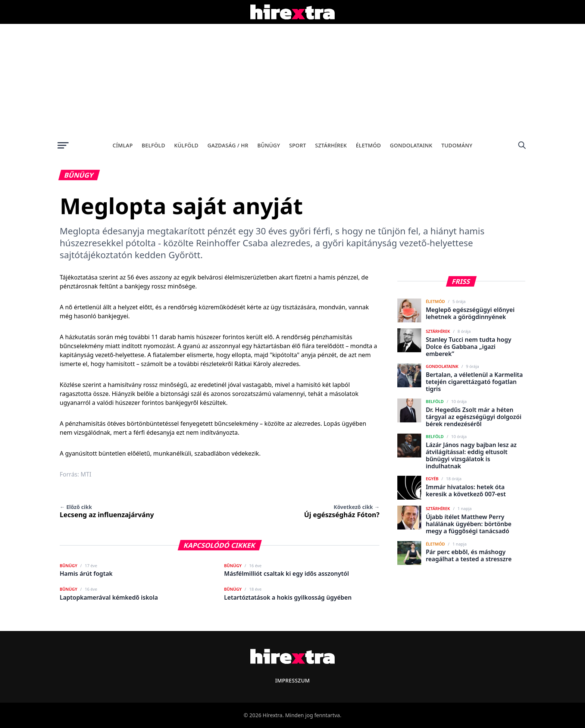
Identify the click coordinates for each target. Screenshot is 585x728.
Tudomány (457, 145)
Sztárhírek (331, 145)
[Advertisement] (292, 80)
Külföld (186, 145)
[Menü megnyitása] (63, 145)
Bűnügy (269, 145)
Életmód (368, 145)
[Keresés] (522, 145)
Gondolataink (411, 145)
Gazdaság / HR (228, 145)
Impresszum (292, 680)
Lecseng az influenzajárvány (107, 511)
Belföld (154, 145)
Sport (298, 145)
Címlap (123, 145)
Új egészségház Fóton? (342, 511)
